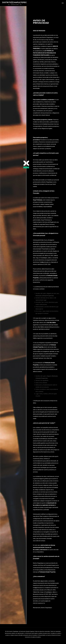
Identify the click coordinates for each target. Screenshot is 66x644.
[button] (63, 3)
